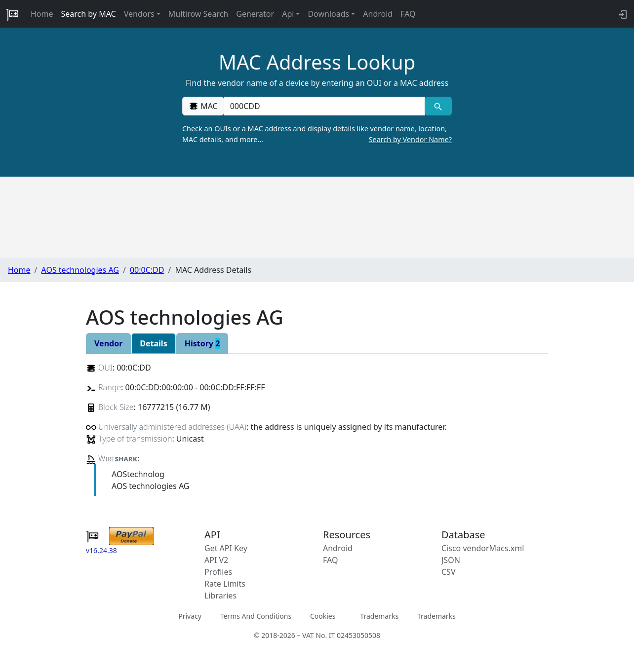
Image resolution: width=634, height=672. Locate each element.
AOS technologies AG (80, 270)
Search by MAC (89, 14)
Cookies (323, 616)
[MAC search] (438, 106)
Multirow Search (198, 14)
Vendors (139, 14)
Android (378, 14)
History (202, 343)
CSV (449, 572)
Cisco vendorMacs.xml (483, 548)
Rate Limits (225, 584)
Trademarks (379, 616)
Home (42, 14)
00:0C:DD (147, 270)
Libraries (220, 596)
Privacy (190, 616)
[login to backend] (622, 14)
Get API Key (226, 548)
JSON (451, 560)
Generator (255, 14)
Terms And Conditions (256, 616)
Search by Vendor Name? (410, 139)
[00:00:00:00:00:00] (324, 106)
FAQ (408, 14)
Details (153, 343)
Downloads (328, 14)
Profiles (218, 572)
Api (288, 14)
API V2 (216, 560)
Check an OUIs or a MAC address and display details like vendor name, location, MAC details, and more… (317, 134)
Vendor (108, 343)
